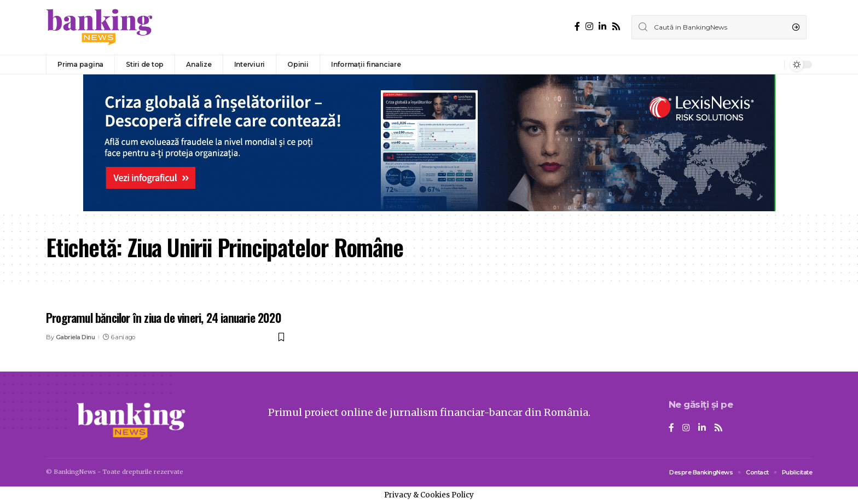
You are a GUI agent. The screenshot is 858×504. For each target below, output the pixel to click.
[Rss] (616, 27)
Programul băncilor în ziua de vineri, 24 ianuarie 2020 (164, 317)
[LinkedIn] (602, 27)
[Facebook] (577, 27)
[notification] (773, 65)
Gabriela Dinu (76, 337)
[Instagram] (589, 27)
